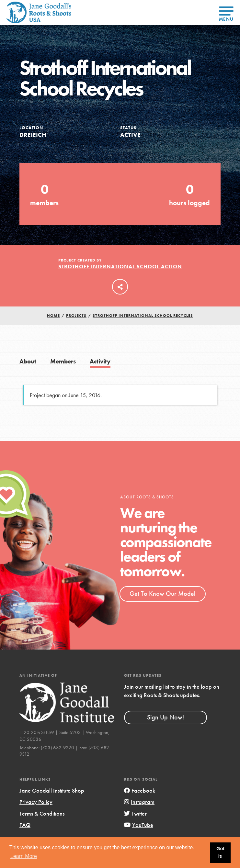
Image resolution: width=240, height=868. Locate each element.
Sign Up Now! (166, 717)
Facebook (140, 790)
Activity (100, 361)
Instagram (139, 802)
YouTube (139, 825)
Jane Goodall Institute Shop (52, 790)
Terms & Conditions (42, 813)
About (28, 361)
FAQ (25, 825)
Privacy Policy (36, 802)
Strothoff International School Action (120, 267)
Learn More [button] (24, 856)
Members (63, 361)
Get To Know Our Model (162, 594)
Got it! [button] (220, 852)
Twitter (135, 813)
